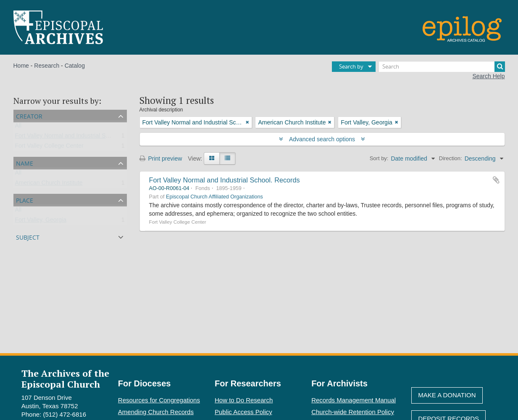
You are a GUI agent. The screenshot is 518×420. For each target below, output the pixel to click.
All (18, 127)
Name (25, 162)
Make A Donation (447, 395)
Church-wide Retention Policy (353, 412)
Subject (28, 236)
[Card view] (212, 158)
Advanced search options (322, 139)
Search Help (488, 76)
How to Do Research (244, 400)
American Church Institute (49, 185)
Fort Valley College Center (49, 148)
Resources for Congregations (159, 400)
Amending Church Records (156, 412)
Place (25, 199)
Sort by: (379, 158)
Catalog (75, 66)
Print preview (161, 158)
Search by (351, 66)
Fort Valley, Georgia (41, 222)
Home (21, 66)
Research (47, 66)
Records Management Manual (354, 400)
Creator (29, 115)
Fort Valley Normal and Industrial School (68, 137)
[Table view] (227, 158)
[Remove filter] (247, 122)
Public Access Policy (243, 412)
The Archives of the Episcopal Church (65, 378)
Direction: (451, 158)
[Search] (442, 67)
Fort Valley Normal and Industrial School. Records (225, 180)
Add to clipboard (496, 180)
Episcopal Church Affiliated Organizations (214, 197)
